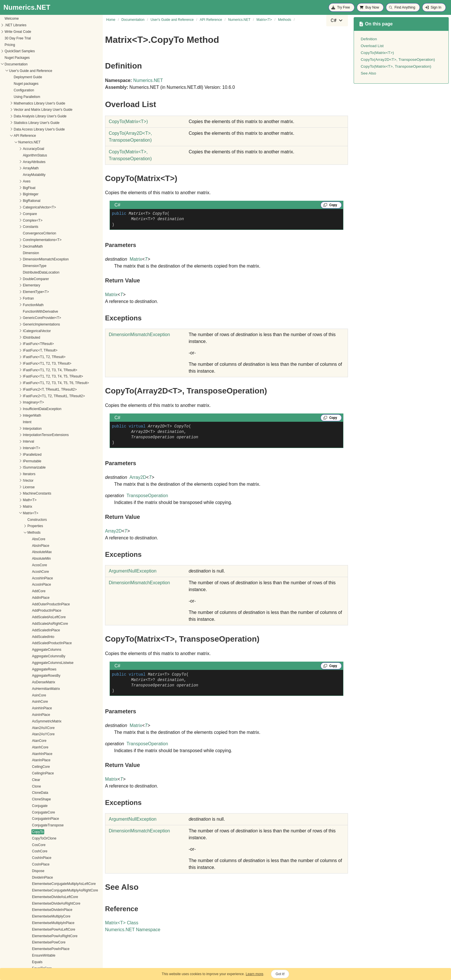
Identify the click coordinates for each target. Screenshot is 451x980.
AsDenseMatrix (38, 52)
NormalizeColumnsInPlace (46, 917)
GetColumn (35, 409)
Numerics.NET (148, 80)
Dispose (32, 240)
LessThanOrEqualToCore (45, 728)
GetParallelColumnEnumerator (49, 540)
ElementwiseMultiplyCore (45, 286)
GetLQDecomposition (42, 501)
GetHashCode (37, 481)
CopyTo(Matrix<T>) (377, 53)
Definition (369, 39)
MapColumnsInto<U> (42, 793)
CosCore (33, 214)
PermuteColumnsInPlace (45, 949)
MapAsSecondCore (41, 774)
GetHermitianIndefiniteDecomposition (54, 487)
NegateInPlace (37, 910)
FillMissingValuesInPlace (45, 364)
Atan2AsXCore (37, 97)
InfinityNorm (35, 689)
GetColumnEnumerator (44, 423)
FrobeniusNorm (38, 390)
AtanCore (33, 110)
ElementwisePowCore (43, 312)
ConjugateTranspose (42, 195)
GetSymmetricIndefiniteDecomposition (55, 650)
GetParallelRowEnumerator (47, 546)
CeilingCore (35, 136)
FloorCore (34, 377)
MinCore (32, 852)
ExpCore (33, 351)
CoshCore (34, 221)
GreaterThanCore (39, 670)
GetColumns (36, 429)
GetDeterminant (38, 455)
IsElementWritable (40, 696)
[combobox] (337, 21)
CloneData (34, 162)
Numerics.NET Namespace (133, 930)
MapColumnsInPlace (42, 787)
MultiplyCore (36, 897)
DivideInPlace (36, 247)
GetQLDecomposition (42, 559)
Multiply (32, 858)
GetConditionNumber (42, 449)
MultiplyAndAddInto (41, 878)
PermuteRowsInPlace (42, 962)
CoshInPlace (36, 227)
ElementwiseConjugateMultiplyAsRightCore (59, 260)
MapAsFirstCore (38, 767)
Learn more (254, 974)
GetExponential (38, 475)
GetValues (34, 663)
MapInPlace (35, 800)
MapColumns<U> (39, 780)
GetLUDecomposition (42, 507)
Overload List (372, 46)
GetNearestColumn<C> (44, 514)
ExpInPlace (35, 358)
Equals (31, 332)
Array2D (138, 477)
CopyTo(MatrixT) (128, 122)
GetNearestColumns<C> (45, 520)
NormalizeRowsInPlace (44, 923)
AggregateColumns (41, 19)
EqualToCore (36, 338)
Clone (30, 156)
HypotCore (34, 683)
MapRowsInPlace (39, 819)
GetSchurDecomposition (45, 611)
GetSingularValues (40, 624)
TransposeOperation (147, 496)
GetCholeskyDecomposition (47, 403)
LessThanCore (37, 722)
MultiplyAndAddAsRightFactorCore (52, 871)
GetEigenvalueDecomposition (49, 468)
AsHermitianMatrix (40, 58)
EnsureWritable (38, 325)
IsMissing (33, 702)
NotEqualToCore (39, 936)
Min (29, 845)
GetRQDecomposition (43, 605)
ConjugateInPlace (40, 188)
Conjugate (34, 175)
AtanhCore (34, 117)
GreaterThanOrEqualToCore (48, 676)
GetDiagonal (36, 461)
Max (29, 832)
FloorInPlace (36, 383)
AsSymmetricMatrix (41, 91)
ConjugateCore (38, 182)
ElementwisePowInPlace (45, 318)
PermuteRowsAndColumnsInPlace (52, 956)
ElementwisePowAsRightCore (49, 306)
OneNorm (33, 943)
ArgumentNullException (133, 571)
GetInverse (34, 494)
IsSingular (34, 709)
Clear (30, 149)
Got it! (280, 974)
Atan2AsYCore (37, 104)
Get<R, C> (34, 396)
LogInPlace (35, 761)
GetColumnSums (39, 435)
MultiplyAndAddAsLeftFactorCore (51, 865)
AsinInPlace (35, 84)
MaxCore (33, 839)
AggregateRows (38, 39)
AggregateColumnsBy (43, 26)
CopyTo (32, 201)
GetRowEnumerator (41, 585)
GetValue (33, 657)
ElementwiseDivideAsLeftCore (49, 266)
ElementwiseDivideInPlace (46, 279)
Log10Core (34, 741)
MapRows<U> (37, 813)
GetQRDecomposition (43, 566)
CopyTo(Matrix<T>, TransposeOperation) (396, 66)
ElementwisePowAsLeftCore (48, 299)
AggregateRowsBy (40, 45)
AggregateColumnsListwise (47, 32)
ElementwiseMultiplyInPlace (47, 292)
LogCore (33, 754)
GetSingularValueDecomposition (51, 618)
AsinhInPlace (36, 78)
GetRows (33, 592)
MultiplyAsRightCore (42, 891)
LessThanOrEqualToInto (44, 735)
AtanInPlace (35, 130)
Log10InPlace (36, 748)
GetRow (32, 572)
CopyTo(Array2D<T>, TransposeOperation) (398, 60)
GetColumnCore (38, 416)
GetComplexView (39, 442)
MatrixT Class (122, 923)
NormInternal (36, 930)
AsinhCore (34, 71)
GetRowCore (36, 579)
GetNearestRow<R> (41, 527)
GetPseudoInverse (40, 553)
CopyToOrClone (38, 208)
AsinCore (33, 65)
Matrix (136, 259)
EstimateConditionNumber (46, 344)
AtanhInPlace (36, 123)
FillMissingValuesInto (42, 370)
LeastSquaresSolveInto (44, 715)
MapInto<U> (35, 806)
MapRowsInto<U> (40, 826)
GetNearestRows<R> (42, 533)
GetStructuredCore (40, 631)
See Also (369, 73)
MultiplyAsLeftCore (40, 884)
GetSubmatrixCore (40, 644)
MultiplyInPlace (38, 904)
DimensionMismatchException (139, 335)
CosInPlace (35, 234)
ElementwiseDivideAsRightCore (50, 273)
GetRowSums (37, 598)
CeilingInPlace (37, 143)
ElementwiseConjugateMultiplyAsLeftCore (58, 253)
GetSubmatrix (36, 637)
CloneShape (35, 169)
